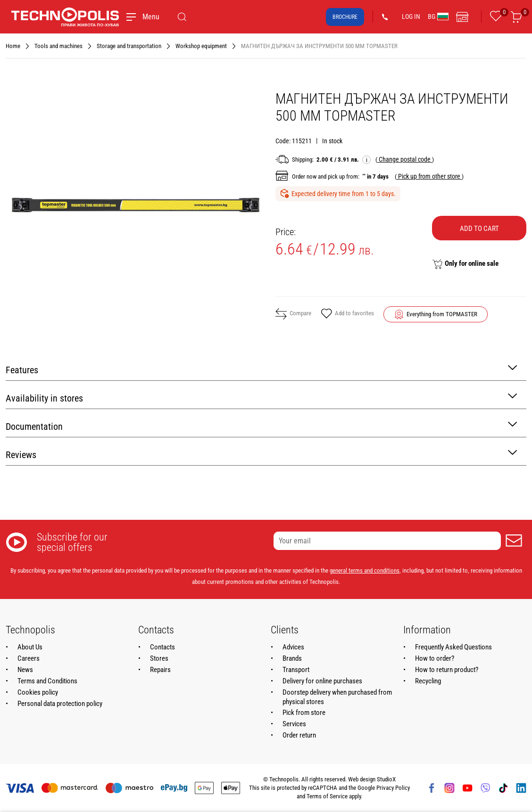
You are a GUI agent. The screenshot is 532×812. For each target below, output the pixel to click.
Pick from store (304, 713)
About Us (30, 647)
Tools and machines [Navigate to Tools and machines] (58, 46)
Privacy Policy (393, 788)
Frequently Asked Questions (453, 647)
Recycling (428, 681)
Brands (292, 658)
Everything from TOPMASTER (442, 314)
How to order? (435, 658)
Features (261, 369)
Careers (29, 658)
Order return (299, 735)
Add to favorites (347, 314)
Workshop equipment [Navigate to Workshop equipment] (201, 46)
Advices (293, 647)
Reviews (261, 454)
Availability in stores (261, 398)
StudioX (386, 779)
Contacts (162, 647)
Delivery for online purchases (322, 681)
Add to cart (479, 229)
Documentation (261, 426)
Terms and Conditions (47, 681)
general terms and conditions (365, 570)
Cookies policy (38, 692)
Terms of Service (327, 796)
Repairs (160, 670)
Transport (296, 670)
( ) (405, 159)
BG (438, 16)
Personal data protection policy (60, 704)
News (25, 670)
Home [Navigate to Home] (13, 46)
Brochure (345, 17)
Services (294, 724)
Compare (293, 314)
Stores (159, 658)
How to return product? (447, 670)
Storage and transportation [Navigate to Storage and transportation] (129, 46)
